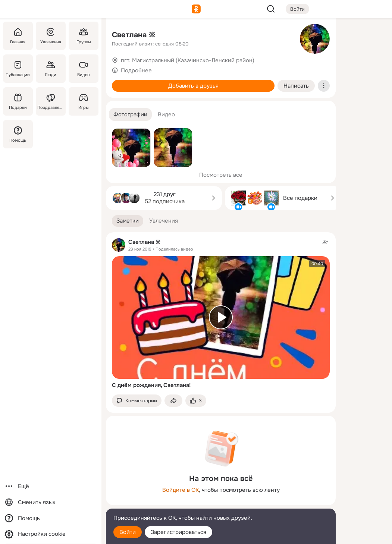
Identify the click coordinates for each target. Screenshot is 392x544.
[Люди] (51, 69)
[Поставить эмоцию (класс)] (196, 401)
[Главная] (18, 36)
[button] (130, 115)
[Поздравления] (51, 101)
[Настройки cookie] (51, 534)
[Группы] (84, 36)
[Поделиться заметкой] (173, 401)
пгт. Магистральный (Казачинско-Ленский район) (188, 60)
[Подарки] (18, 101)
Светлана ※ (134, 35)
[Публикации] (18, 69)
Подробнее (136, 70)
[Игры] (84, 101)
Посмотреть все (221, 175)
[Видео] (84, 69)
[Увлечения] (51, 36)
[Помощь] (18, 134)
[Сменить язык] (51, 502)
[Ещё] (51, 486)
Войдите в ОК (181, 490)
